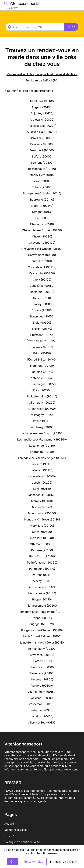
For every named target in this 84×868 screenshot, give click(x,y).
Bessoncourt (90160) (42, 169)
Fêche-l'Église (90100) (42, 359)
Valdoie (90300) (42, 686)
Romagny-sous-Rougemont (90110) (42, 612)
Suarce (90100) (42, 661)
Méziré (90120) (42, 507)
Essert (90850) (42, 329)
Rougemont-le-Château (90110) (42, 630)
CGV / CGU (12, 836)
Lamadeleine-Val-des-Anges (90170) (42, 458)
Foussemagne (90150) (42, 384)
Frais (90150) (42, 390)
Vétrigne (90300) (42, 710)
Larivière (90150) (42, 464)
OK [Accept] (12, 861)
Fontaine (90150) (42, 372)
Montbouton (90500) (42, 513)
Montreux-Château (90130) (42, 519)
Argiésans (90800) (42, 120)
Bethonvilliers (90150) (42, 175)
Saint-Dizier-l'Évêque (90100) (42, 636)
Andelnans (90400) (42, 101)
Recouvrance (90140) (42, 593)
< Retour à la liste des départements (29, 91)
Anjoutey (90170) (42, 113)
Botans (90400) (42, 187)
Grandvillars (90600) (42, 409)
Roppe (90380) (42, 618)
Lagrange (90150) (42, 452)
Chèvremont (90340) (42, 255)
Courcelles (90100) (42, 261)
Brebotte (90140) (42, 206)
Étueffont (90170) (42, 335)
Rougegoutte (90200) (42, 624)
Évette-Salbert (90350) (42, 341)
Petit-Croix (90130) (42, 556)
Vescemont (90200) (42, 704)
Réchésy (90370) (42, 581)
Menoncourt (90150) (42, 495)
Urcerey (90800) (42, 679)
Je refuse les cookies (63, 862)
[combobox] (35, 27)
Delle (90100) (42, 298)
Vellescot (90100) (42, 698)
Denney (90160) (42, 304)
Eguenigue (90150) (42, 316)
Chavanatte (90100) (42, 243)
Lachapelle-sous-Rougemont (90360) (42, 439)
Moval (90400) (42, 532)
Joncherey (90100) (42, 427)
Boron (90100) (42, 181)
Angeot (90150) (42, 107)
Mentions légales (15, 830)
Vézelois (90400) (42, 716)
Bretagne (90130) (42, 212)
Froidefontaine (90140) (42, 396)
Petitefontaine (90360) (42, 562)
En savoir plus (34, 861)
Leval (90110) (42, 489)
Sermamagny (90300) (42, 649)
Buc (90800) (42, 218)
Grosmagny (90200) (42, 415)
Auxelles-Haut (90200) (42, 132)
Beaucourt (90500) (42, 150)
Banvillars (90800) (42, 138)
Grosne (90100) (42, 421)
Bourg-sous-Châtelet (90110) (42, 193)
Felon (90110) (42, 353)
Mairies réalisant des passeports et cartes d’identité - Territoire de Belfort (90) (42, 77)
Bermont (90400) (42, 163)
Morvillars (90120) (42, 526)
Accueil (9, 824)
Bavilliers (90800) (42, 144)
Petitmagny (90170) (42, 569)
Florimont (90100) (42, 366)
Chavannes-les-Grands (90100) (42, 249)
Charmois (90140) (42, 224)
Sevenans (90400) (42, 655)
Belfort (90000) (42, 156)
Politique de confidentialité (22, 842)
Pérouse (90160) (42, 550)
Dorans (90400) (42, 310)
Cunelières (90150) (42, 286)
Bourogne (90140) (42, 200)
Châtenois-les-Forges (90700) (42, 230)
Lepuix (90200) (42, 483)
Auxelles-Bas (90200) (42, 126)
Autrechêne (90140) (42, 587)
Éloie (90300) (42, 323)
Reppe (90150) (42, 599)
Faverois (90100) (42, 347)
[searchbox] (35, 27)
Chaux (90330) (42, 236)
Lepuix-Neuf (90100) (42, 476)
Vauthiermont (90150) (42, 692)
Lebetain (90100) (42, 470)
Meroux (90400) (42, 501)
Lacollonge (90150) (42, 446)
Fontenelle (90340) (42, 378)
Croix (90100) (42, 279)
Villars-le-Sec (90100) (42, 722)
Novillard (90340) (42, 538)
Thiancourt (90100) (42, 667)
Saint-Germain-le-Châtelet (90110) (42, 642)
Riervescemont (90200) (42, 606)
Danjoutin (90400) (42, 292)
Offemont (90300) (42, 544)
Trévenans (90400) (42, 673)
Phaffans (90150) (42, 575)
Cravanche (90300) (42, 273)
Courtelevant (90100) (42, 267)
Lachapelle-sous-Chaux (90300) (42, 433)
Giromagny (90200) (42, 403)
